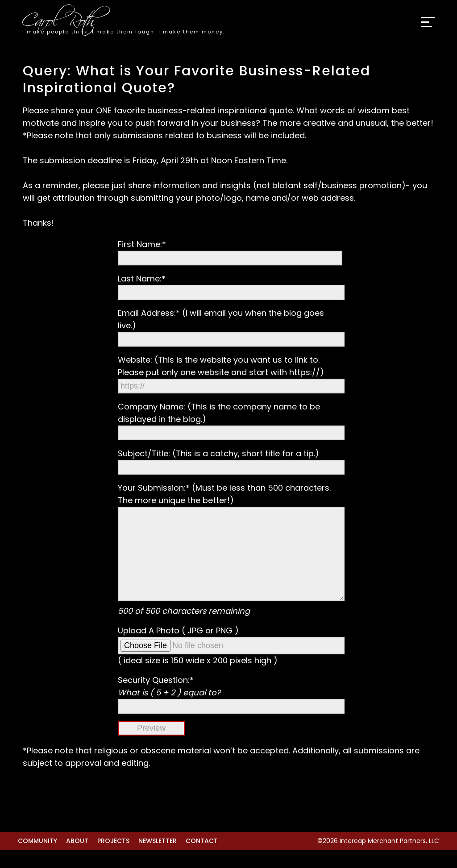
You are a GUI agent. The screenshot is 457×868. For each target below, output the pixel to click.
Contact (202, 859)
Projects (113, 859)
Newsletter (158, 859)
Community (37, 859)
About (77, 859)
